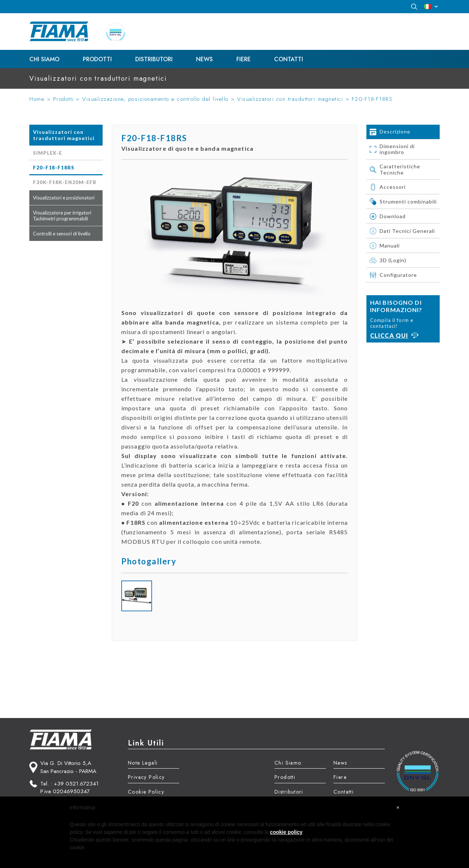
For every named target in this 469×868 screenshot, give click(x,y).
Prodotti (97, 59)
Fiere (243, 59)
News (204, 59)
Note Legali (143, 763)
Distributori (154, 59)
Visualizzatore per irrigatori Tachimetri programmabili (62, 216)
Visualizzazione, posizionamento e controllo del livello (155, 99)
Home (37, 99)
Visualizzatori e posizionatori (64, 198)
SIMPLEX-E (48, 153)
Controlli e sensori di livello (62, 234)
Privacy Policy (146, 777)
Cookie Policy (146, 792)
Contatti (289, 59)
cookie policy (286, 832)
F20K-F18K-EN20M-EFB (65, 182)
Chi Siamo (44, 59)
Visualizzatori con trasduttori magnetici (290, 99)
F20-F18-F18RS (372, 99)
